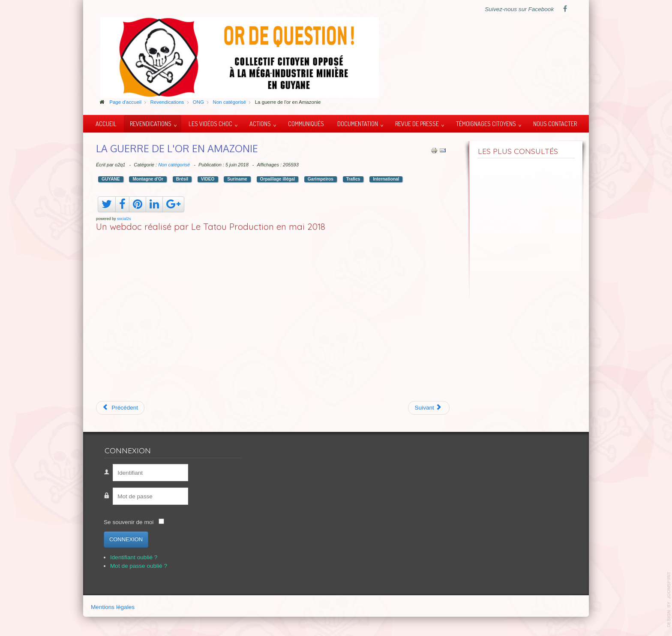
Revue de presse (417, 124)
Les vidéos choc (210, 124)
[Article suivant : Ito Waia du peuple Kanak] (429, 408)
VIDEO (208, 179)
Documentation (358, 124)
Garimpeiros (321, 179)
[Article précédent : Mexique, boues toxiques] (120, 408)
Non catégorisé (174, 165)
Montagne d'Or (148, 179)
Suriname (237, 179)
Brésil (182, 179)
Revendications (151, 124)
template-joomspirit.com (669, 600)
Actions (260, 124)
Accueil (106, 124)
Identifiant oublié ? (134, 557)
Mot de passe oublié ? (139, 566)
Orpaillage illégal (278, 179)
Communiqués (306, 124)
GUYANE (111, 179)
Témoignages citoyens (486, 124)
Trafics (353, 179)
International (386, 179)
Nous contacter (555, 124)
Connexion (126, 539)
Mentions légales (113, 607)
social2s (124, 219)
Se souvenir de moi (129, 522)
